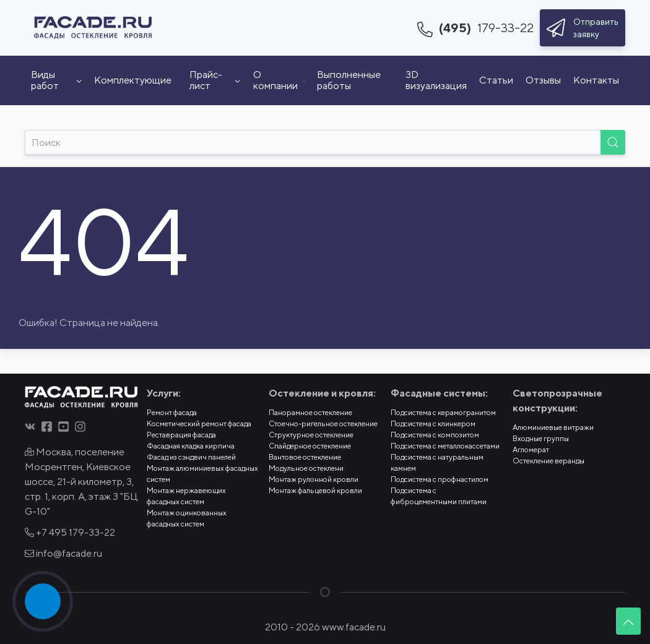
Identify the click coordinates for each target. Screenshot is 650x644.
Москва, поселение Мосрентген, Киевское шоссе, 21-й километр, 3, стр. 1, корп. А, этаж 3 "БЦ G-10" (81, 482)
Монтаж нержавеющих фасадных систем (186, 496)
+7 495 (70, 532)
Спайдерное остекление (310, 446)
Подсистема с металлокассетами (445, 446)
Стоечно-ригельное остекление (323, 423)
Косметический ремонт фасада (199, 423)
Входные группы (541, 438)
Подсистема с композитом (435, 435)
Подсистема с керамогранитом (443, 412)
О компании (279, 80)
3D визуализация (436, 80)
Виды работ (56, 80)
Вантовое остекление (305, 457)
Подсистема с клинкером (433, 423)
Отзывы (543, 80)
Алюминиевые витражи (553, 427)
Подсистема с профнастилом (440, 479)
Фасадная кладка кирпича (191, 446)
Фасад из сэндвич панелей (191, 457)
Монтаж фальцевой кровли (315, 490)
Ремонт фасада (172, 412)
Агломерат (531, 449)
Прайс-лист (215, 80)
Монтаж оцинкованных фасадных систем (187, 518)
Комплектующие (133, 80)
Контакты (596, 80)
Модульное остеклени (306, 468)
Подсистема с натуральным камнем (437, 462)
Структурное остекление (311, 435)
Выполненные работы (349, 80)
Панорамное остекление (310, 412)
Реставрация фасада (181, 435)
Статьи (496, 80)
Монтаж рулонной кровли (314, 479)
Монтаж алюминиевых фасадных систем (202, 474)
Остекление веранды (548, 461)
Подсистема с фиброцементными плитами (439, 496)
